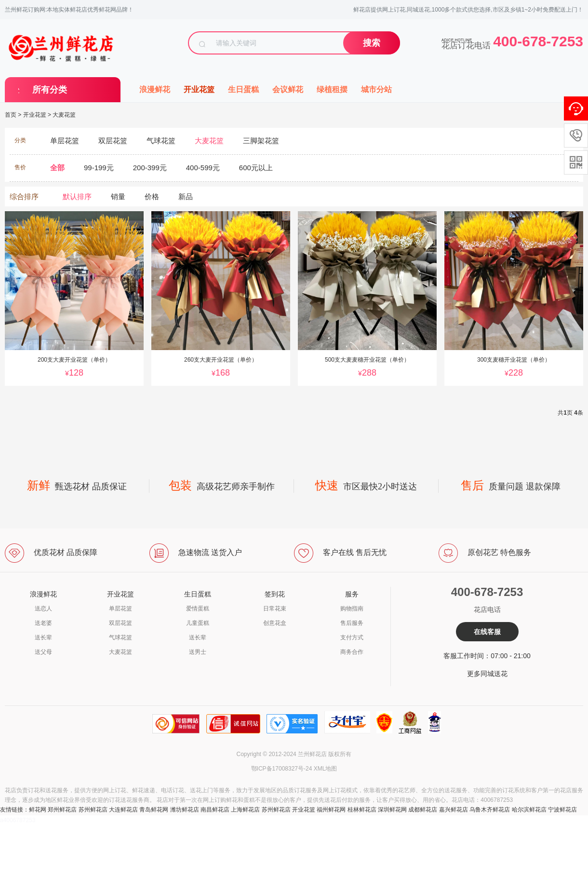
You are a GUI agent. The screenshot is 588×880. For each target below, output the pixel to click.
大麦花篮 (64, 115)
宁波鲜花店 (562, 810)
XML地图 (326, 769)
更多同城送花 (487, 674)
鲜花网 (38, 810)
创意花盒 (275, 623)
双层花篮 (120, 623)
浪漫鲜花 (155, 89)
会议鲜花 (288, 89)
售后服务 (352, 623)
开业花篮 (199, 89)
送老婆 (43, 623)
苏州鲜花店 (93, 810)
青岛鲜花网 (154, 810)
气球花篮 (120, 637)
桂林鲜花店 (362, 810)
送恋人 (43, 609)
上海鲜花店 (245, 810)
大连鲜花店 (123, 810)
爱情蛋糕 (198, 609)
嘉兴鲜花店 (454, 810)
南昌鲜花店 (215, 810)
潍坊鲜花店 (185, 810)
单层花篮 (120, 609)
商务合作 (352, 652)
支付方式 (352, 637)
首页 (11, 115)
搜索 (372, 43)
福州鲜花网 (331, 810)
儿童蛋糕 (198, 623)
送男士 (198, 652)
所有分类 (50, 90)
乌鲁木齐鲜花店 (490, 810)
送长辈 (43, 637)
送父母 (43, 652)
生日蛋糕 (243, 89)
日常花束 (275, 609)
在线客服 (487, 632)
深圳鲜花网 (392, 810)
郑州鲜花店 (62, 810)
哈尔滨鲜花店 (529, 810)
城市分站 (376, 89)
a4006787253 (18, 820)
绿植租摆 (332, 89)
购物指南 (352, 609)
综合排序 (24, 196)
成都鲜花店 (423, 810)
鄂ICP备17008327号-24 (282, 769)
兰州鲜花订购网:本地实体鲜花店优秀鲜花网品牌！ (69, 10)
